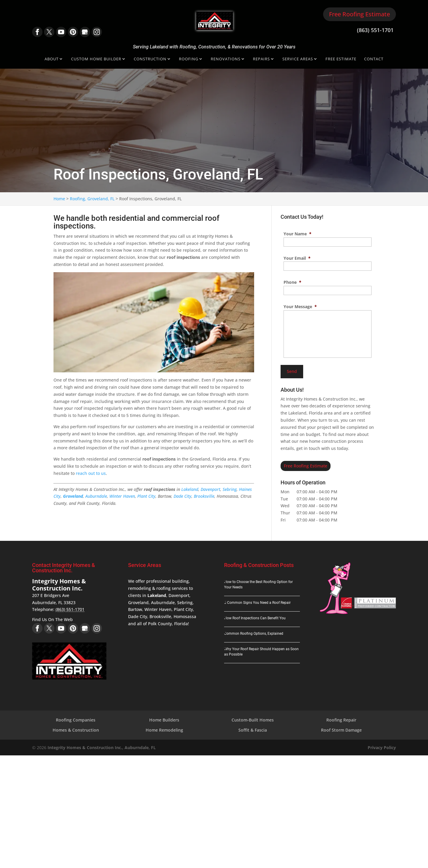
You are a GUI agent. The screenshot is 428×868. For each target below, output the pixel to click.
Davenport (210, 489)
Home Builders (164, 720)
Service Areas (298, 59)
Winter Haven (122, 496)
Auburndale (96, 496)
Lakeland (190, 489)
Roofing (189, 59)
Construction (150, 59)
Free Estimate (341, 59)
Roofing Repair (341, 720)
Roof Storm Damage (341, 730)
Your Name (298, 234)
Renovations (226, 59)
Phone (292, 282)
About (52, 59)
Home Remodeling (164, 730)
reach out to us (91, 473)
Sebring (230, 489)
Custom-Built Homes (253, 720)
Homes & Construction (76, 730)
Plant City (146, 496)
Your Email (297, 258)
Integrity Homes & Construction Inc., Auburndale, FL (102, 748)
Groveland (73, 496)
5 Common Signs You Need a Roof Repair (257, 603)
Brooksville (204, 496)
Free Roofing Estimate (359, 14)
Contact (374, 59)
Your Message (300, 307)
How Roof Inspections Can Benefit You (255, 618)
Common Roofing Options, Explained (254, 634)
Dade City (182, 496)
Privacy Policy (382, 748)
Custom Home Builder (96, 59)
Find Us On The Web (52, 619)
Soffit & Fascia (253, 730)
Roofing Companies (76, 720)
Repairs (261, 59)
